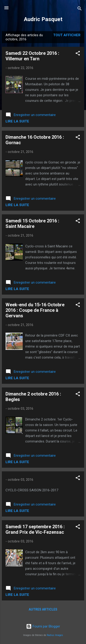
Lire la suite (17, 121)
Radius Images (55, 635)
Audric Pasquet (43, 19)
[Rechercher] (80, 9)
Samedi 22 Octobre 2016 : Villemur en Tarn (32, 56)
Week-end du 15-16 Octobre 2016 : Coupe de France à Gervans (35, 310)
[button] (78, 54)
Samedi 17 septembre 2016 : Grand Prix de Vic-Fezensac (35, 529)
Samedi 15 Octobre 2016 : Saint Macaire (32, 224)
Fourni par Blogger (43, 626)
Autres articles (43, 609)
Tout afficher (67, 35)
